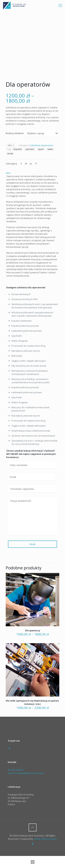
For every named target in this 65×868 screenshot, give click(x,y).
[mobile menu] (60, 5)
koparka (18, 149)
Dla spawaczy (33, 630)
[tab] (32, 173)
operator (30, 149)
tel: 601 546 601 (16, 770)
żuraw (10, 153)
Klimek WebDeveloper (45, 839)
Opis (8, 173)
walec (50, 149)
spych (41, 149)
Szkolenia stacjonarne (41, 145)
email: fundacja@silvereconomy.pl (26, 773)
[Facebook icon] (32, 844)
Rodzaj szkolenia (15, 133)
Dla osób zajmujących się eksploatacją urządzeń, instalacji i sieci (32, 702)
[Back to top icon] (33, 827)
